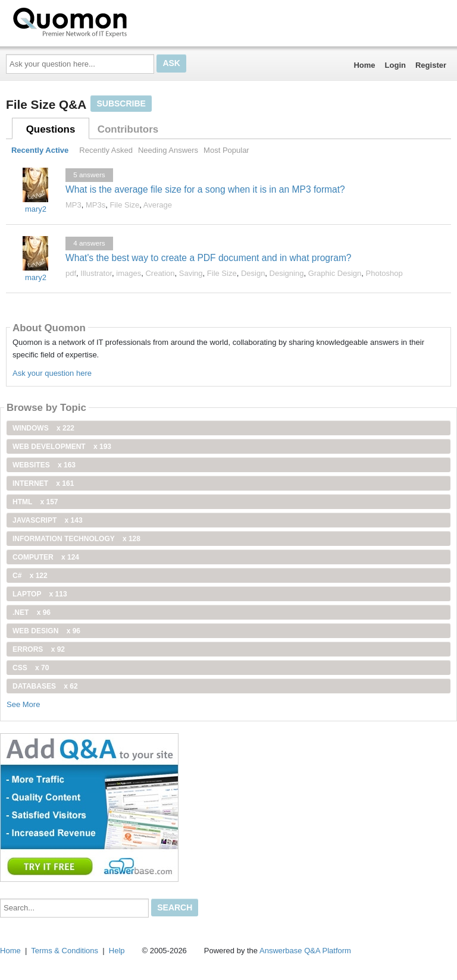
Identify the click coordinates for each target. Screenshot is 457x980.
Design (253, 273)
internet (43, 483)
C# (30, 576)
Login (395, 65)
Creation (160, 273)
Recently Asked (106, 150)
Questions (51, 129)
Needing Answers (168, 150)
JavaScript (48, 520)
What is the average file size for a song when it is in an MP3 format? (205, 189)
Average (158, 205)
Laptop (40, 594)
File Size (124, 205)
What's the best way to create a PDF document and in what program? (209, 258)
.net (32, 612)
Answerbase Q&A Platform (305, 951)
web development (62, 447)
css (31, 668)
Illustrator (96, 273)
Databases (45, 686)
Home (364, 65)
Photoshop (384, 273)
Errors (39, 649)
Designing (287, 273)
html (35, 502)
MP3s (96, 205)
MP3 (73, 205)
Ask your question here (52, 373)
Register (431, 65)
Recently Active (40, 150)
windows (43, 428)
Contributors (128, 129)
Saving (191, 273)
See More (23, 704)
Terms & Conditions (65, 951)
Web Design (46, 631)
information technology (76, 539)
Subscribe (121, 103)
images (129, 273)
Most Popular (226, 150)
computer (46, 557)
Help (117, 951)
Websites (44, 465)
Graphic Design (335, 273)
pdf (71, 273)
